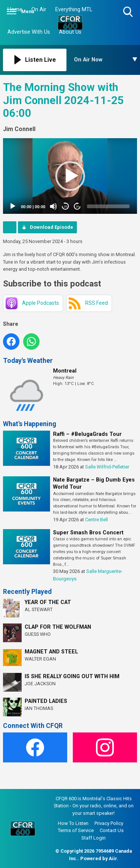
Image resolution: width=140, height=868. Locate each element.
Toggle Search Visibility (129, 12)
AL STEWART (39, 609)
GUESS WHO (38, 634)
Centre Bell (97, 520)
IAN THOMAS (39, 708)
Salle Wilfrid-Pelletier (107, 467)
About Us (70, 32)
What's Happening (29, 424)
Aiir (113, 858)
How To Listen (73, 823)
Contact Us (112, 830)
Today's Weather (28, 361)
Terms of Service (76, 830)
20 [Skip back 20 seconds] (66, 207)
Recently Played (27, 592)
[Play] (13, 206)
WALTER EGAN (40, 659)
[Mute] (53, 206)
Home (15, 10)
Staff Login (94, 838)
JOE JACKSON (40, 684)
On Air (39, 10)
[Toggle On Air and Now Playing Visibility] (106, 60)
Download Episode (52, 227)
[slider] (108, 206)
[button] (70, 176)
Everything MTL (74, 10)
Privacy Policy (109, 823)
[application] (70, 176)
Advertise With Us (29, 32)
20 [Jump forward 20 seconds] (77, 207)
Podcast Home (10, 227)
